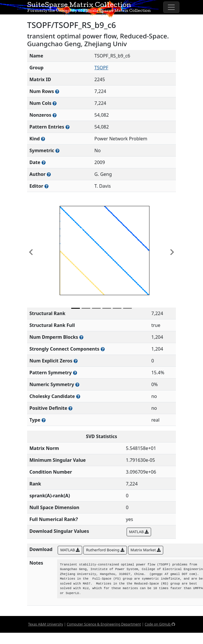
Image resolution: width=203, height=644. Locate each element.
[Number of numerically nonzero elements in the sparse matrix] (54, 115)
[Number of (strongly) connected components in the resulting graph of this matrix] (103, 349)
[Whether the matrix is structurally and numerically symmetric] (57, 151)
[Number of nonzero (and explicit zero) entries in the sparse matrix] (67, 127)
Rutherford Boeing (105, 550)
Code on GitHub (160, 624)
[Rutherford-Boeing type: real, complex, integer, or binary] (44, 420)
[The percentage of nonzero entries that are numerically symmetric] (77, 385)
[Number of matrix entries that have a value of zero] (76, 361)
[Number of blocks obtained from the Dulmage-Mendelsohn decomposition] (81, 337)
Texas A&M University (45, 624)
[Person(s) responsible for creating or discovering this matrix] (49, 174)
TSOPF (101, 68)
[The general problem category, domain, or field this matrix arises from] (43, 139)
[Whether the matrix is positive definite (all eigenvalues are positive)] (70, 408)
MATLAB (139, 532)
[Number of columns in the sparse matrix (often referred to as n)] (54, 103)
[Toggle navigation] (171, 7)
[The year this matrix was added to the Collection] (44, 162)
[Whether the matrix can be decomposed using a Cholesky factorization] (78, 396)
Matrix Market (146, 550)
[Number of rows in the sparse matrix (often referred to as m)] (57, 91)
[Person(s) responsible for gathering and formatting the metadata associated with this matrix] (46, 186)
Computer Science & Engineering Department (104, 624)
